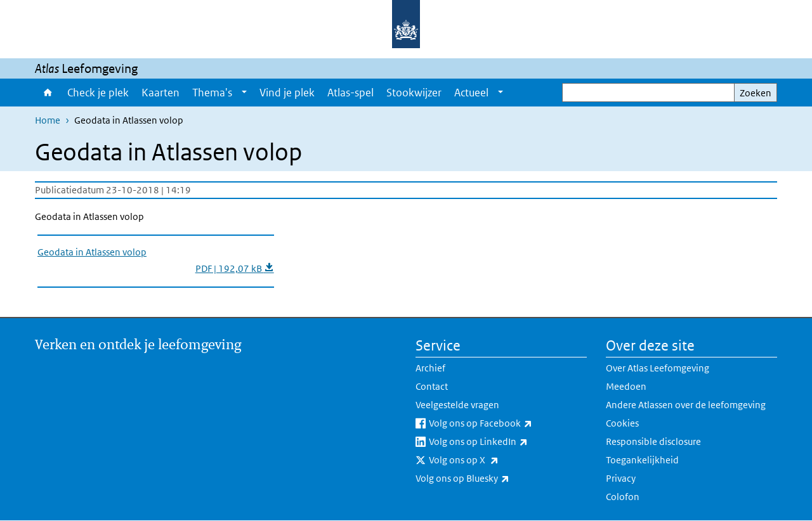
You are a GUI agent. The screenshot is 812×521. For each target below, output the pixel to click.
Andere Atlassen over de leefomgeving (686, 405)
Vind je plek (287, 93)
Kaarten (160, 93)
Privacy (621, 478)
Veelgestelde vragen (457, 405)
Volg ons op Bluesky (490, 479)
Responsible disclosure (653, 441)
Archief (430, 368)
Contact (432, 386)
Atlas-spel (350, 93)
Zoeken (756, 93)
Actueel (471, 93)
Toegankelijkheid (642, 460)
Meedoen (626, 386)
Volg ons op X (492, 460)
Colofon (623, 497)
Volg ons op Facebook (508, 423)
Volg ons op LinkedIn (506, 442)
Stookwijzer (414, 93)
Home (48, 93)
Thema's (212, 93)
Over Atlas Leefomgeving (658, 368)
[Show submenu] (244, 93)
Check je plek (98, 93)
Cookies (622, 423)
